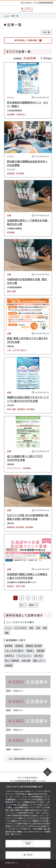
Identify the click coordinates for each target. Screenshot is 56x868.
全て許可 (28, 855)
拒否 (28, 844)
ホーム (7, 16)
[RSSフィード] (46, 32)
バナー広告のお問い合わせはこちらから (28, 759)
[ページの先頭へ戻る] (48, 772)
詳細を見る (10, 863)
